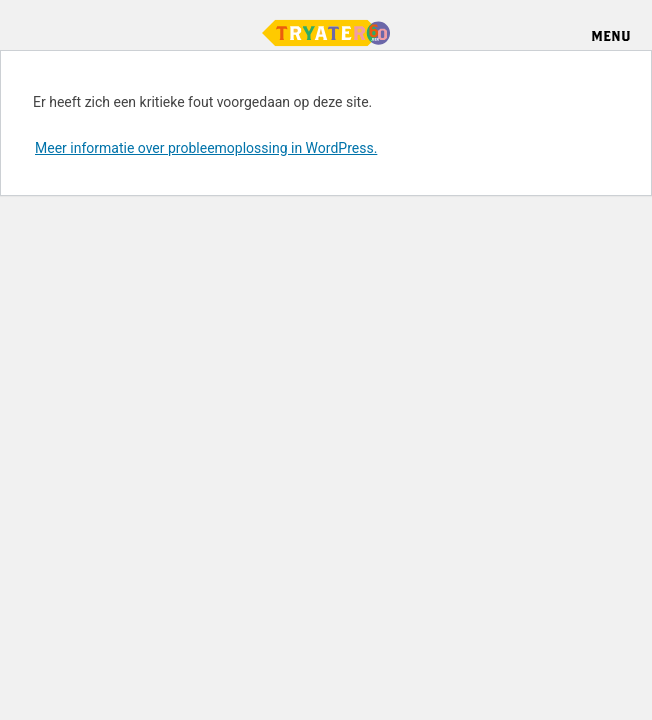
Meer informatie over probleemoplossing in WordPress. (206, 148)
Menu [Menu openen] (611, 35)
